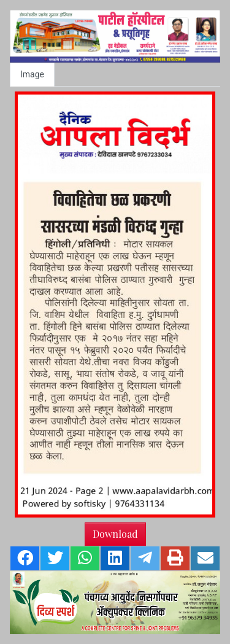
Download (115, 534)
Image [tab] (32, 74)
